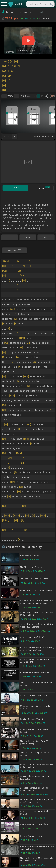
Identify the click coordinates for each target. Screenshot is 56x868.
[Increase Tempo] (17, 96)
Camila (40, 12)
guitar (7, 136)
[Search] (51, 4)
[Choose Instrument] (14, 136)
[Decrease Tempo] (4, 96)
